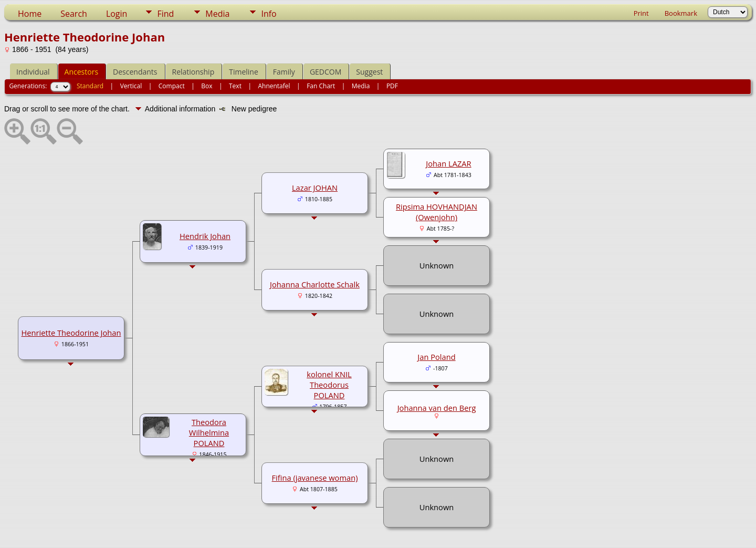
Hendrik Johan (205, 236)
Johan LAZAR (448, 163)
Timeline (244, 72)
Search (74, 14)
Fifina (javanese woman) (315, 478)
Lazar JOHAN (315, 188)
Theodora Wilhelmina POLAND (209, 432)
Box (207, 86)
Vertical (131, 86)
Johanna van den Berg (437, 408)
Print (641, 13)
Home (30, 14)
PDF (392, 86)
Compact (172, 86)
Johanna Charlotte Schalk (315, 284)
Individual (33, 72)
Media (217, 14)
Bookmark (681, 13)
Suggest (369, 72)
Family (284, 72)
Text (235, 86)
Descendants (135, 72)
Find (165, 14)
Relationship (193, 72)
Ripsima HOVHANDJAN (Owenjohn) (437, 212)
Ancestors (81, 72)
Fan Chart (321, 86)
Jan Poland (436, 357)
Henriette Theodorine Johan (71, 333)
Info (269, 14)
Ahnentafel (274, 86)
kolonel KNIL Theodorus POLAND (329, 385)
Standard (90, 86)
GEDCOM (325, 72)
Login (117, 14)
